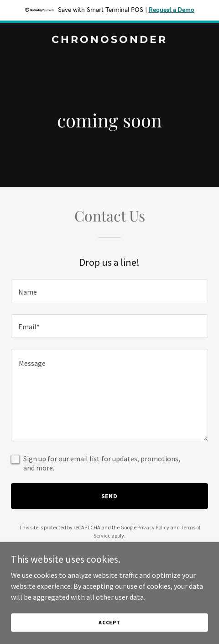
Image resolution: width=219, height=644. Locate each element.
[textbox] (109, 291)
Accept (109, 622)
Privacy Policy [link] (153, 527)
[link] (109, 40)
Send (110, 496)
